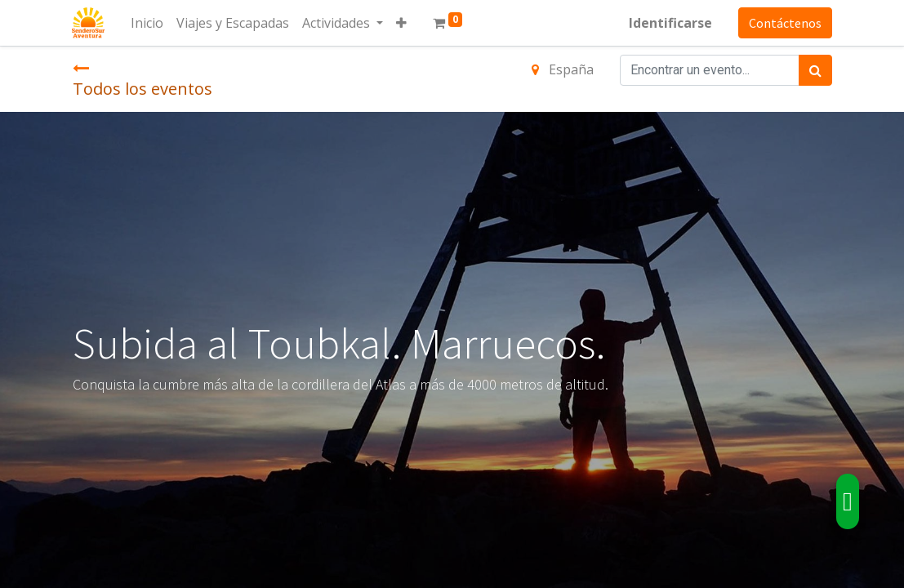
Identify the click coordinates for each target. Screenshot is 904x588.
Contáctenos (785, 23)
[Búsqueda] (815, 70)
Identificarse (670, 23)
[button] (402, 23)
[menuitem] (148, 23)
